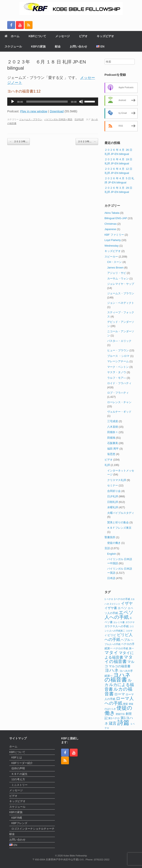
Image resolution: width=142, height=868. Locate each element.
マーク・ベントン (118, 367)
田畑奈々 (113, 432)
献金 (58, 46)
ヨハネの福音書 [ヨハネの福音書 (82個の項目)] (118, 677)
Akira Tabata (112, 213)
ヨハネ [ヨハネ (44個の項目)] (112, 670)
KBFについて (37, 36)
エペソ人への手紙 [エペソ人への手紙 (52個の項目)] (119, 615)
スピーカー (111, 257)
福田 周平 (113, 449)
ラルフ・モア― (117, 378)
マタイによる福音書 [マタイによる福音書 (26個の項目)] (119, 655)
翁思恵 (111, 454)
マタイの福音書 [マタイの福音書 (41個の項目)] (119, 659)
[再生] (13, 102)
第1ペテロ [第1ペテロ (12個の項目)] (114, 718)
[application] (53, 102)
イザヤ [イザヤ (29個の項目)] (127, 603)
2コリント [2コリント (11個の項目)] (115, 604)
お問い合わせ (78, 46)
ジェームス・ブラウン (31, 119)
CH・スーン (115, 262)
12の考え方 (18, 779)
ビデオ (83, 36)
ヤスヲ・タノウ (117, 372)
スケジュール (13, 46)
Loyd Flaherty (113, 240)
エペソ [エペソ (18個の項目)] (122, 608)
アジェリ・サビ (117, 273)
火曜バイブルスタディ (121, 513)
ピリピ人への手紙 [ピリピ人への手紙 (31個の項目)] (119, 637)
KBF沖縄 (17, 818)
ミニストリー (19, 785)
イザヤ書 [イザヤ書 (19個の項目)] (111, 608)
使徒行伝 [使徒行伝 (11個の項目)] (120, 714)
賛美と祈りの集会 (118, 522)
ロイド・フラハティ (119, 383)
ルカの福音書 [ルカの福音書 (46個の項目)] (119, 691)
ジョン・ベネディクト (121, 303)
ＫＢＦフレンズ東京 (119, 528)
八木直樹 (113, 427)
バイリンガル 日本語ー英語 (58, 119)
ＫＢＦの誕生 (19, 774)
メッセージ (63, 36)
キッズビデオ (105, 36)
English (112, 554)
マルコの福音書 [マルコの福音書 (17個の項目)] (120, 666)
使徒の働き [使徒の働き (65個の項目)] (119, 710)
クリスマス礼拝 (117, 480)
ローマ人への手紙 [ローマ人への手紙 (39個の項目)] (119, 701)
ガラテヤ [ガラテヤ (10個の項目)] (130, 622)
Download (57, 111)
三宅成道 (113, 421)
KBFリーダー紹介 (22, 763)
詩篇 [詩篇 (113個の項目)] (123, 723)
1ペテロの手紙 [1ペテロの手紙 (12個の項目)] (122, 599)
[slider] (47, 102)
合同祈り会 (114, 491)
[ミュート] (81, 102)
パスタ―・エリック (119, 341)
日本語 (111, 578)
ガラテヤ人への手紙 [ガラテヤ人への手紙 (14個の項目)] (117, 626)
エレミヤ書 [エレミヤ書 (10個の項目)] (119, 622)
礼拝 (107, 465)
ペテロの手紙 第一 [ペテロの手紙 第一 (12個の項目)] (123, 648)
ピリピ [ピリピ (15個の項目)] (112, 635)
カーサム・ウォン (118, 278)
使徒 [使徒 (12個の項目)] (125, 704)
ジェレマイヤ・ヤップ (121, 284)
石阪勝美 (113, 443)
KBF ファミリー (114, 235)
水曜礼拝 (113, 507)
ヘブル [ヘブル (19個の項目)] (126, 640)
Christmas (111, 224)
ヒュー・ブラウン (118, 350)
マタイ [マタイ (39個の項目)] (111, 652)
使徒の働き (114, 543)
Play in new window (34, 111)
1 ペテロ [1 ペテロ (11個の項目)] (109, 599)
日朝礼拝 (113, 502)
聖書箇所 (110, 537)
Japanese (110, 229)
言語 (107, 548)
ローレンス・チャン (119, 402)
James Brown (115, 268)
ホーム (12, 36)
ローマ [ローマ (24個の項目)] (120, 694)
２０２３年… (19, 142)
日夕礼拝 (79, 119)
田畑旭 (111, 438)
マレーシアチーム (118, 361)
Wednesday (112, 246)
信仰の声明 (18, 768)
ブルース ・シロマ (118, 356)
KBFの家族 (38, 46)
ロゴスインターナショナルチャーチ (33, 829)
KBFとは (17, 757)
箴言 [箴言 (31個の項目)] (113, 723)
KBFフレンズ (19, 823)
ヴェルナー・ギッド (119, 412)
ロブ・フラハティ (118, 393)
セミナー (113, 485)
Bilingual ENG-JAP (116, 218)
